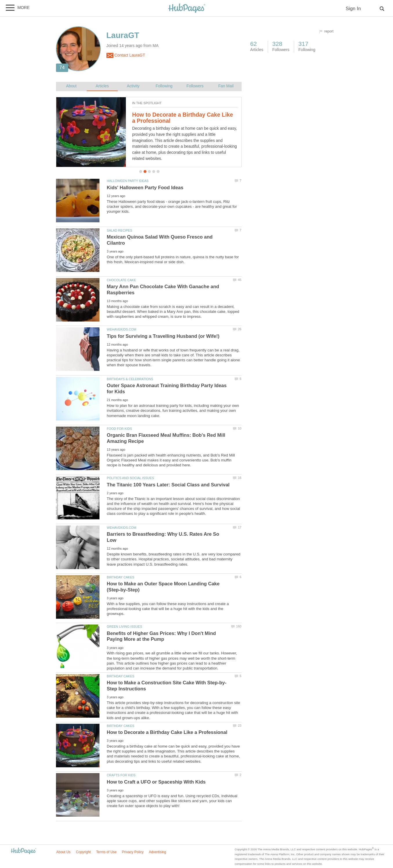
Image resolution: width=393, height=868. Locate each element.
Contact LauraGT (126, 55)
